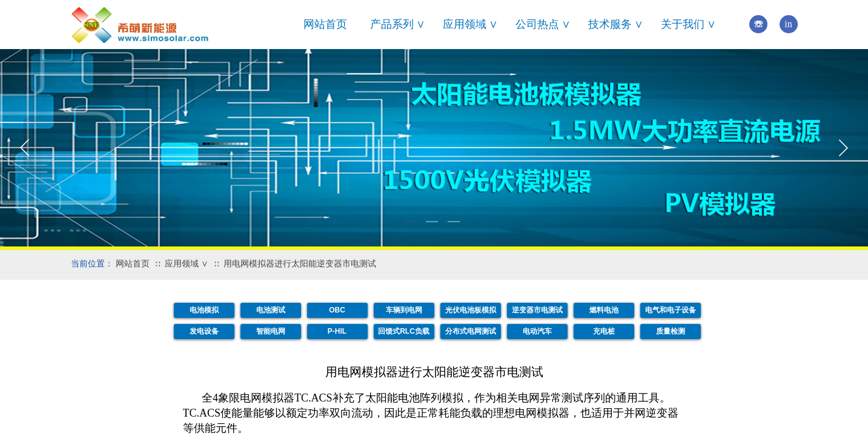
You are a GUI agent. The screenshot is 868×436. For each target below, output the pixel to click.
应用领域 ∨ (471, 24)
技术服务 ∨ (616, 24)
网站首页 (325, 24)
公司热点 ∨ (543, 24)
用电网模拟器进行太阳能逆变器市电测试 (300, 264)
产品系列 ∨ (398, 24)
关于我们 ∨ (689, 24)
